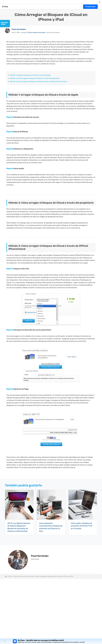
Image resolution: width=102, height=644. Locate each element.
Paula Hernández (19, 29)
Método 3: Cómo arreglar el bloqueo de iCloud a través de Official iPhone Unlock (38, 82)
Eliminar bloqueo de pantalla (36, 32)
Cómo (10, 576)
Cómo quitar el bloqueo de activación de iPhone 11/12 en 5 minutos (82, 526)
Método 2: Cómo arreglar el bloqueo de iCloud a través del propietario (35, 78)
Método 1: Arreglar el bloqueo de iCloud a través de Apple (30, 75)
